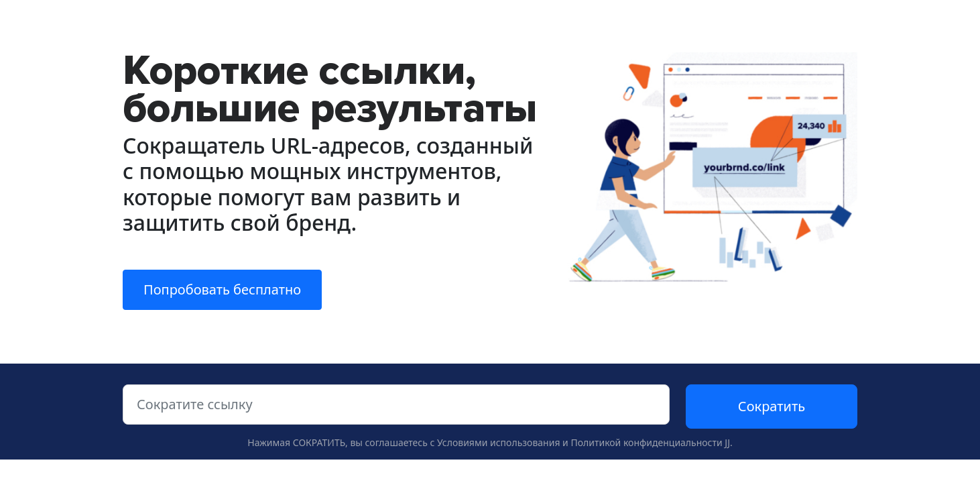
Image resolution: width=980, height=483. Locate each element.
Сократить (772, 406)
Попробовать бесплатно (222, 289)
